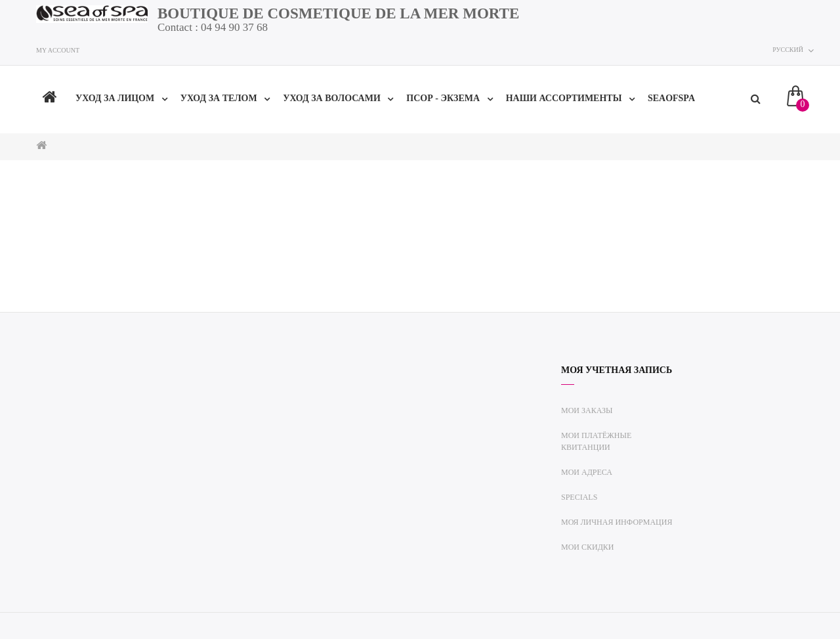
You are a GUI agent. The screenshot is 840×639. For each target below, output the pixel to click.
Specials (579, 497)
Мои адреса (587, 472)
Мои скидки (588, 547)
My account (58, 50)
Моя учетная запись (617, 370)
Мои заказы (587, 410)
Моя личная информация (617, 522)
